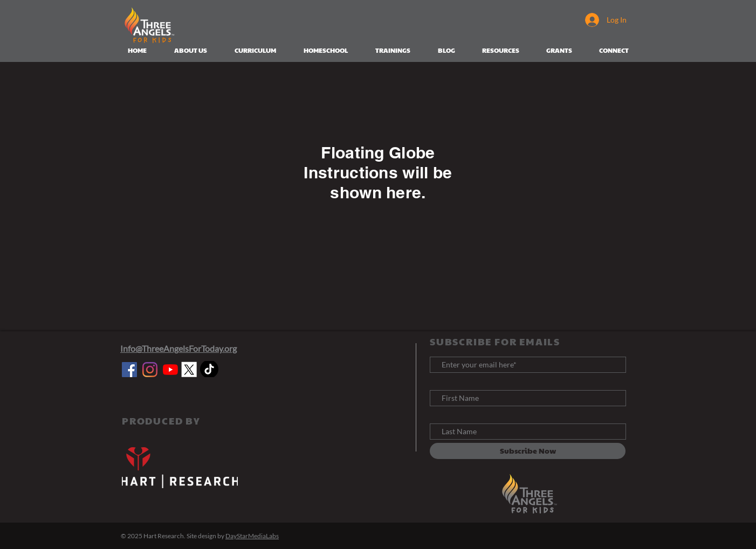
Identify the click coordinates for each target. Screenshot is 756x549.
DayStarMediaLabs (252, 536)
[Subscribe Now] (528, 451)
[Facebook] (129, 370)
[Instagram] (150, 370)
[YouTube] (170, 370)
